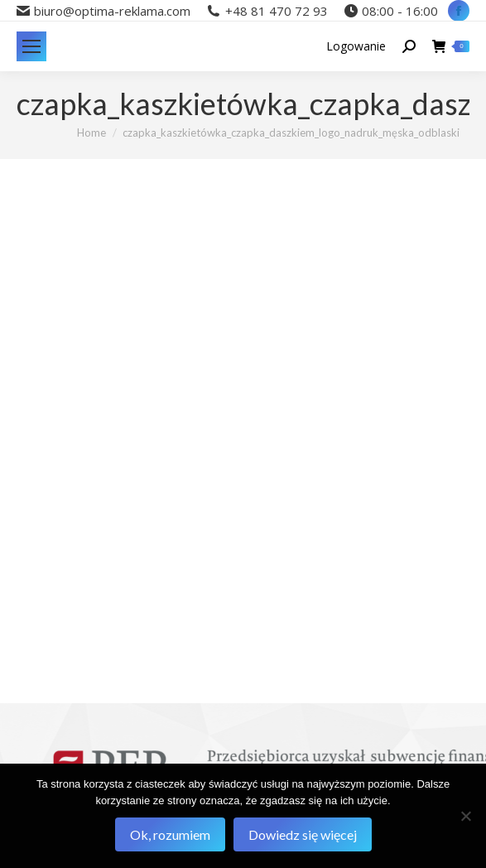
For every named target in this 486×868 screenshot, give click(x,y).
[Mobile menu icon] (31, 46)
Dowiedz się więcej (303, 834)
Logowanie (356, 46)
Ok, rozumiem (170, 834)
